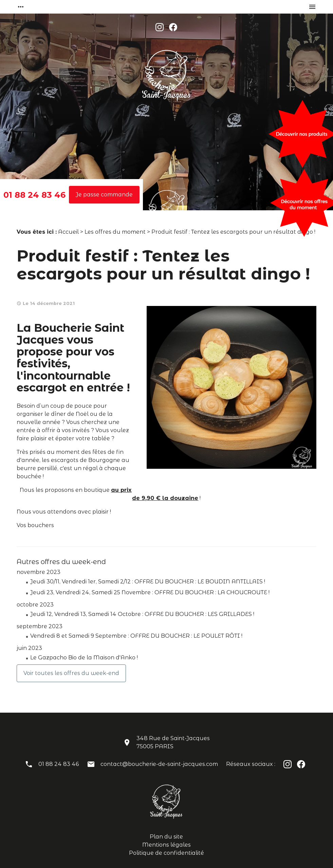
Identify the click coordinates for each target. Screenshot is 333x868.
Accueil (68, 232)
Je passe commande (104, 195)
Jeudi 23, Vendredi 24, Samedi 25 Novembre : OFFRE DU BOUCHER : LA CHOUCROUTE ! (150, 592)
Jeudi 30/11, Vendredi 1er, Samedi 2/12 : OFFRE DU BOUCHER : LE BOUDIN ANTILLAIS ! (148, 582)
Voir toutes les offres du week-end (71, 673)
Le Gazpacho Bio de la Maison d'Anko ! (84, 658)
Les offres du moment (115, 232)
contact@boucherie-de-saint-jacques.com (159, 764)
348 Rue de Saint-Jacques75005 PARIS (173, 742)
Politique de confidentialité (166, 853)
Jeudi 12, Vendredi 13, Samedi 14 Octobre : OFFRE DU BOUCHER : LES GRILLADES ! (142, 614)
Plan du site (166, 837)
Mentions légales (166, 845)
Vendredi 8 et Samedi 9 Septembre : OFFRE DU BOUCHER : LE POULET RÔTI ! (136, 636)
